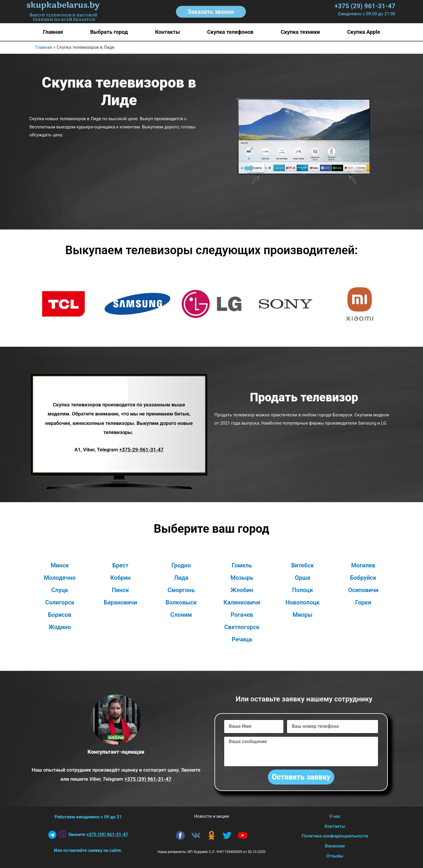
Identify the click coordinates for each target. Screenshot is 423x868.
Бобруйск (363, 578)
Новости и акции (212, 816)
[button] (211, 12)
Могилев (363, 565)
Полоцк (302, 590)
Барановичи (120, 602)
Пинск (121, 590)
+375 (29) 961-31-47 (365, 6)
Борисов (60, 615)
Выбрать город (109, 32)
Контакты (168, 32)
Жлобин (242, 590)
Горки (363, 602)
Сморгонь (181, 590)
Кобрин (120, 578)
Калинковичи (242, 602)
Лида (181, 578)
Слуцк (60, 590)
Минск (60, 565)
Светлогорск (242, 627)
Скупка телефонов (230, 32)
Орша (303, 578)
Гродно (181, 565)
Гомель (242, 565)
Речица (242, 639)
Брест (121, 565)
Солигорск (60, 602)
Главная (53, 32)
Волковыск (181, 602)
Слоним (181, 615)
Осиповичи (363, 590)
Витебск (302, 565)
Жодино (60, 627)
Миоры (303, 615)
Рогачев (242, 615)
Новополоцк (303, 602)
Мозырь (242, 578)
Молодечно (60, 578)
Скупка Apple (364, 32)
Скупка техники (300, 32)
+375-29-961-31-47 (141, 450)
